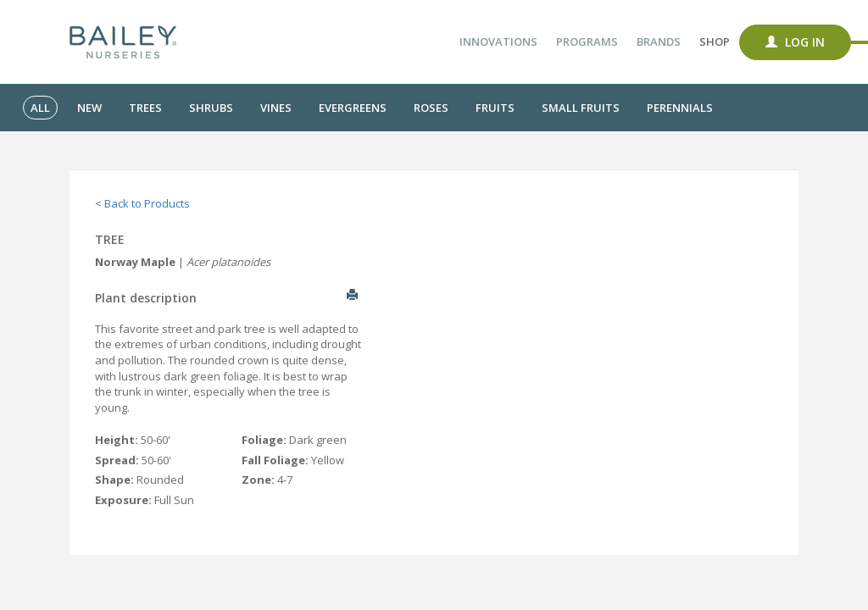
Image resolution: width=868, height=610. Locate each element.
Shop (715, 42)
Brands (659, 42)
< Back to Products (142, 203)
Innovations (498, 42)
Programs (587, 42)
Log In (795, 42)
